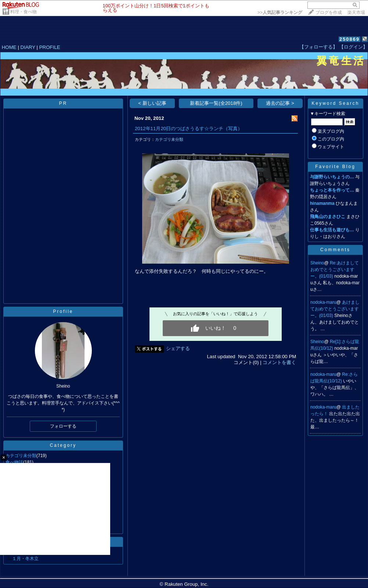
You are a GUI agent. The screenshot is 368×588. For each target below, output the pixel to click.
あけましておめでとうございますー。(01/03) (335, 309)
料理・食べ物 (24, 12)
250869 (349, 39)
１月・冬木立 (25, 559)
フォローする (63, 426)
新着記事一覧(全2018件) (216, 103)
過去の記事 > (280, 103)
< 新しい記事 (152, 103)
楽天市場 (356, 13)
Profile (63, 311)
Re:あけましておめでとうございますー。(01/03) (335, 270)
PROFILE (50, 47)
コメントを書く (279, 362)
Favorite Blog (335, 167)
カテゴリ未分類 (169, 139)
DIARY (28, 47)
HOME (9, 47)
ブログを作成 (329, 13)
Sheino (317, 263)
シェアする (178, 348)
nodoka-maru (323, 302)
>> (280, 13)
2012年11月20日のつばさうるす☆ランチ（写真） (189, 129)
